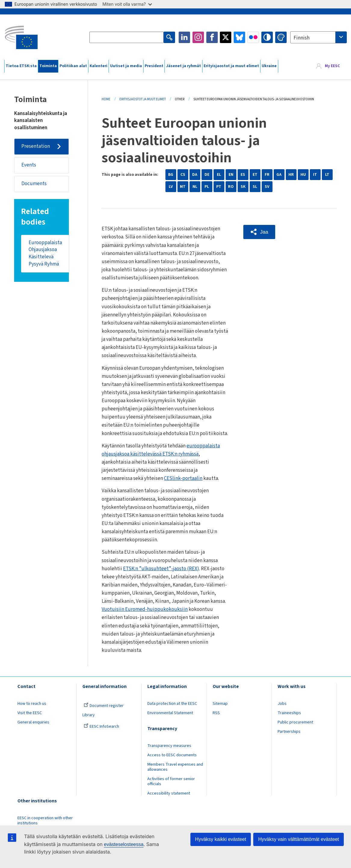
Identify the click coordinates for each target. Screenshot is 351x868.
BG (171, 175)
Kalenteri (99, 66)
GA (279, 175)
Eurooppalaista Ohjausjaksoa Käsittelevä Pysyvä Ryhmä (45, 253)
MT (183, 187)
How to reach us (32, 704)
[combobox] (319, 37)
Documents (34, 184)
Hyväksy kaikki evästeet (221, 839)
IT (315, 175)
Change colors (281, 37)
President (154, 66)
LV (171, 187)
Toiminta (48, 66)
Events (29, 165)
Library (89, 715)
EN (231, 175)
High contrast (267, 37)
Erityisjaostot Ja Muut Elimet (143, 99)
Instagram (198, 37)
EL (219, 175)
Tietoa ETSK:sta (21, 66)
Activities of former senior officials (171, 781)
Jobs (282, 704)
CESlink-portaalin (183, 478)
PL (207, 187)
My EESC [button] (332, 66)
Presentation (36, 146)
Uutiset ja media (126, 66)
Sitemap (220, 704)
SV (267, 187)
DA (195, 175)
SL (255, 187)
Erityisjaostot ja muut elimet (231, 66)
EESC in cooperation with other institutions (45, 821)
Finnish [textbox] (302, 38)
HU (303, 175)
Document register (104, 706)
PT (219, 187)
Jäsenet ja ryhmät (183, 66)
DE (207, 175)
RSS (216, 713)
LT (327, 175)
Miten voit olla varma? (127, 4)
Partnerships (289, 732)
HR (291, 175)
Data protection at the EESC (172, 704)
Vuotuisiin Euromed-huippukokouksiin (145, 609)
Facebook (212, 37)
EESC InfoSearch (101, 726)
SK (243, 187)
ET (255, 175)
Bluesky (239, 37)
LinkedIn (184, 37)
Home (106, 99)
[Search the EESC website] (126, 37)
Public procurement (295, 722)
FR (267, 175)
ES (243, 175)
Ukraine (269, 66)
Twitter (226, 37)
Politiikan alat (73, 66)
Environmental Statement (170, 713)
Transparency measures (169, 746)
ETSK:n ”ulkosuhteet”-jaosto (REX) (161, 569)
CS (183, 175)
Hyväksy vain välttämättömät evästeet (299, 839)
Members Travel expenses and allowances (175, 767)
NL (195, 187)
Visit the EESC (30, 713)
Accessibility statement (169, 793)
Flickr (253, 37)
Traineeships (289, 713)
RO (231, 187)
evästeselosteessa (124, 844)
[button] (259, 232)
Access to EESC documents (172, 755)
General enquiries (33, 722)
